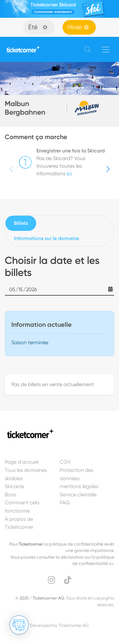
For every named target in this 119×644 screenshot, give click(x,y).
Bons (10, 495)
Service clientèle (78, 495)
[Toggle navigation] (106, 50)
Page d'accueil (22, 462)
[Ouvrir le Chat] (19, 625)
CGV (65, 462)
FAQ (65, 503)
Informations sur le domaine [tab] (46, 238)
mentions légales (79, 486)
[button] (108, 169)
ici (69, 174)
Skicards (14, 486)
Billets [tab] (21, 223)
